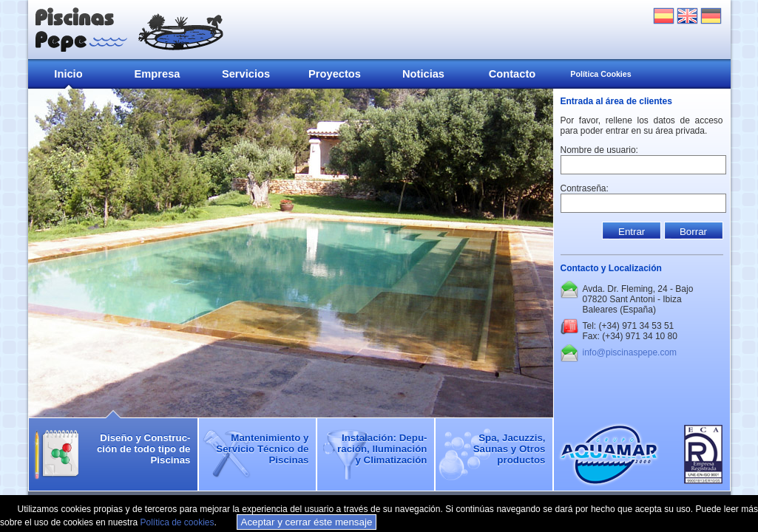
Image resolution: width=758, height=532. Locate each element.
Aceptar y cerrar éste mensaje (307, 522)
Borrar (693, 232)
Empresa (158, 74)
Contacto (512, 74)
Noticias (423, 74)
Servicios (246, 74)
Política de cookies (177, 522)
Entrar (632, 232)
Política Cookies (600, 74)
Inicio (68, 74)
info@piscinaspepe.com (630, 352)
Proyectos (335, 74)
